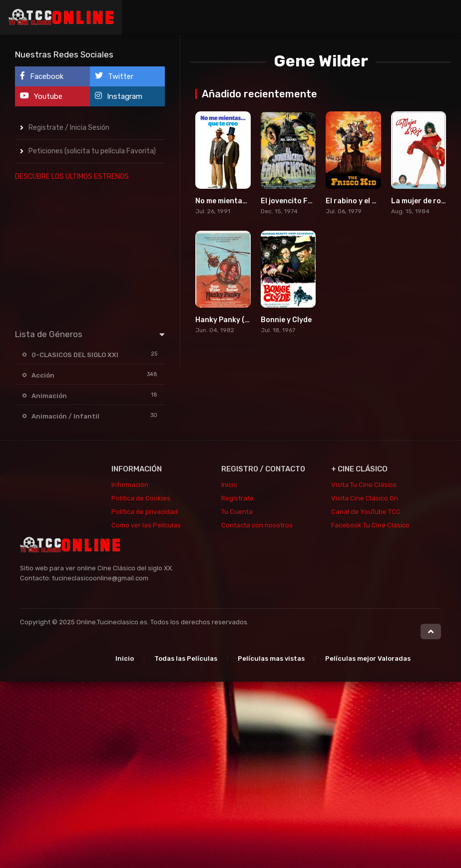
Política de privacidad (145, 512)
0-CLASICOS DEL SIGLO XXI (75, 355)
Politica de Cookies (141, 498)
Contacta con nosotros (257, 525)
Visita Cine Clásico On (365, 498)
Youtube (41, 96)
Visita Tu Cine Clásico (364, 485)
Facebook (42, 76)
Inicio (229, 485)
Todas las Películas (186, 658)
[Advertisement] (90, 253)
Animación (49, 396)
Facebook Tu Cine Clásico (370, 525)
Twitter (114, 76)
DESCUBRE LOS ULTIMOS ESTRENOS (72, 177)
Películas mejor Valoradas (368, 658)
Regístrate (237, 498)
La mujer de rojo (419, 201)
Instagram (119, 96)
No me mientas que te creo (241, 201)
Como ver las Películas (146, 525)
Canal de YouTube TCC (366, 512)
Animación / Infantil (65, 416)
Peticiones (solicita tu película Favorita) (92, 151)
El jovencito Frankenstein (306, 201)
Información (130, 485)
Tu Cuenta (237, 512)
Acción (43, 375)
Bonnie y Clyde (286, 320)
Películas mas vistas (271, 658)
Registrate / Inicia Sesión (69, 128)
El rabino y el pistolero (365, 201)
